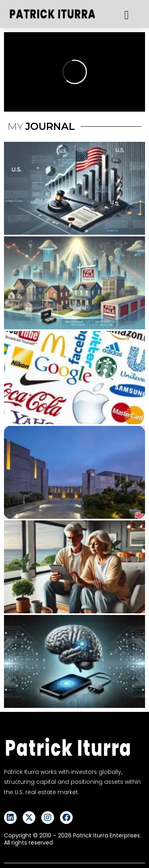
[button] (127, 15)
